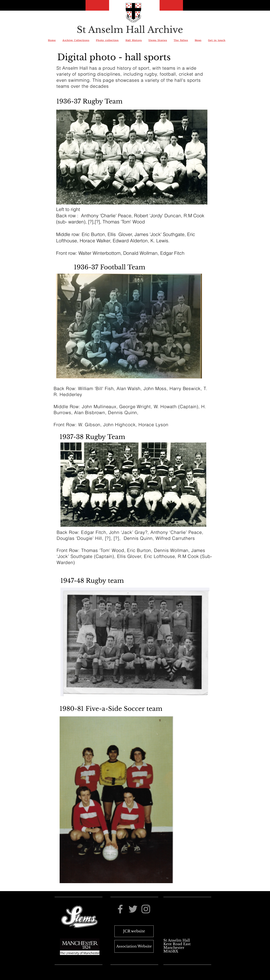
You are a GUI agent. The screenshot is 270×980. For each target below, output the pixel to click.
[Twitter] (133, 909)
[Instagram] (146, 909)
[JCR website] (134, 931)
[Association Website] (134, 946)
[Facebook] (120, 909)
